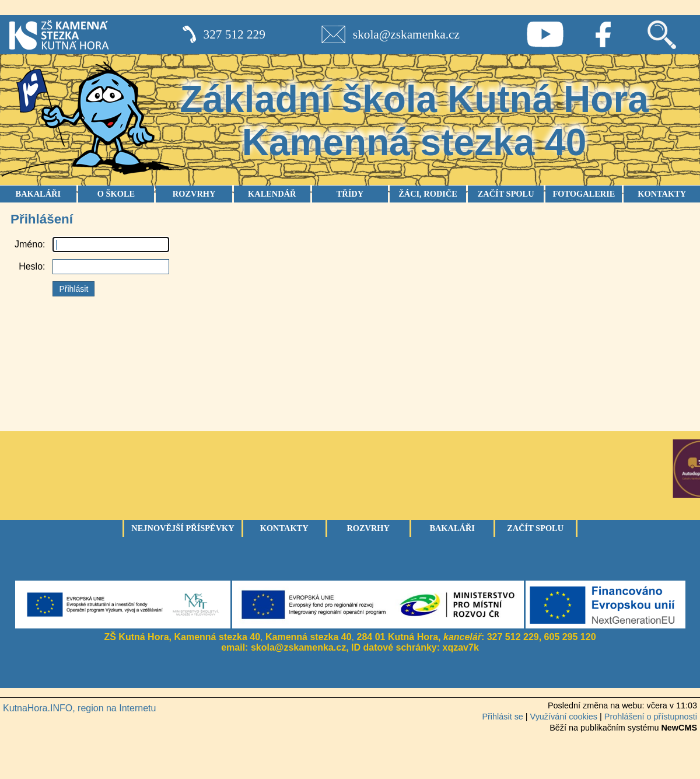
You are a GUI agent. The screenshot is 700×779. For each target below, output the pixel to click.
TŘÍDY (350, 194)
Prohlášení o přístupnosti (651, 717)
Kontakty (284, 528)
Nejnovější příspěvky (183, 528)
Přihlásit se (502, 717)
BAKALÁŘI (38, 194)
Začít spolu (535, 528)
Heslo (31, 266)
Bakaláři (452, 528)
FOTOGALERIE (584, 194)
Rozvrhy (368, 528)
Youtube (545, 34)
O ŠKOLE (116, 194)
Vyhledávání (661, 34)
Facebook (603, 34)
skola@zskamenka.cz (406, 34)
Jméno (29, 244)
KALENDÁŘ (272, 194)
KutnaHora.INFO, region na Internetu (79, 708)
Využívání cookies (564, 717)
